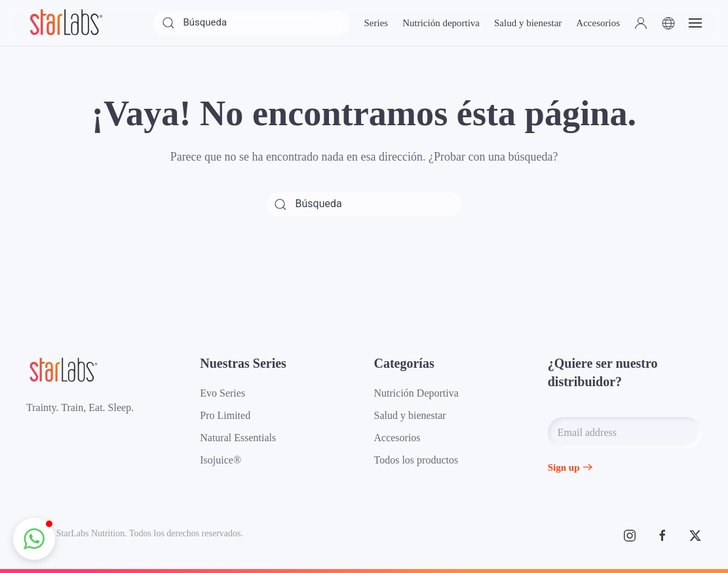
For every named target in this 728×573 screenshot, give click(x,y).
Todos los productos (416, 460)
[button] (641, 23)
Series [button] (376, 23)
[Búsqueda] (252, 23)
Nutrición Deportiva (416, 393)
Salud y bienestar (410, 415)
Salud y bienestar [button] (528, 23)
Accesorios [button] (598, 23)
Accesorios (397, 438)
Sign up (564, 467)
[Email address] (625, 433)
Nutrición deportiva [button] (441, 23)
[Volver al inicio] (66, 23)
